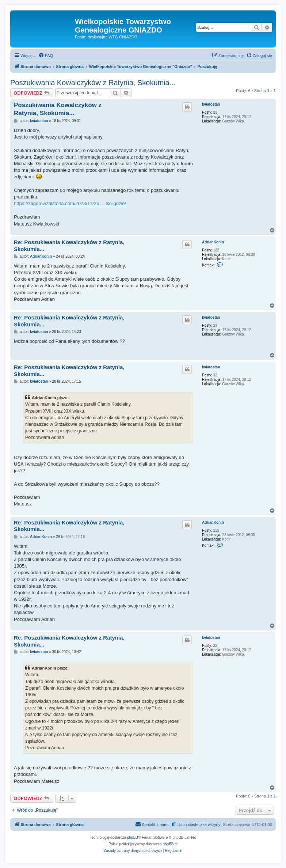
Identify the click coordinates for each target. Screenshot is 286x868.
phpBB (133, 837)
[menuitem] (46, 56)
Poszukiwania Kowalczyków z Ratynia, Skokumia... (93, 83)
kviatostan (211, 104)
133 (216, 250)
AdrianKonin (213, 242)
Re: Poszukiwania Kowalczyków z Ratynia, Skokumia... (69, 246)
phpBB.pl (170, 844)
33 (215, 112)
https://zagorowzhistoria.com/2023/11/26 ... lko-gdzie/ (70, 203)
